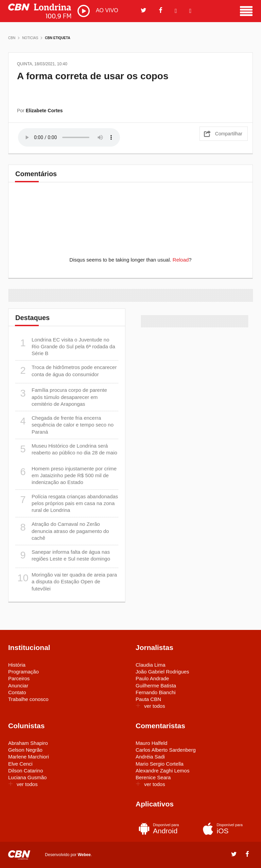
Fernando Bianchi (156, 692)
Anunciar (18, 686)
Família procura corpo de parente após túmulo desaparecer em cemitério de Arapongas (61, 397)
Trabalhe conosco (28, 699)
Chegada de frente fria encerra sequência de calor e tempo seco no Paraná (64, 425)
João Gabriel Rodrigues (162, 672)
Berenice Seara (153, 777)
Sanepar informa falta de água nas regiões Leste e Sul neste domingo (63, 555)
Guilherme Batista (156, 686)
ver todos (150, 706)
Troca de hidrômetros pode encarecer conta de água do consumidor (66, 371)
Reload (181, 260)
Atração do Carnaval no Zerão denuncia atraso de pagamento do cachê (62, 531)
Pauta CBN (148, 699)
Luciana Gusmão (27, 777)
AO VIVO (98, 11)
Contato (17, 692)
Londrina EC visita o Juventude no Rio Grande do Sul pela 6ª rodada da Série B (65, 346)
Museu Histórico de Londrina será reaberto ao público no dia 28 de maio (66, 449)
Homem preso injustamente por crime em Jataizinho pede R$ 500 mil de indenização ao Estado (66, 475)
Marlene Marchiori (29, 757)
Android (161, 829)
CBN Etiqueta (57, 38)
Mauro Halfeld (151, 743)
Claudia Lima (151, 665)
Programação (23, 672)
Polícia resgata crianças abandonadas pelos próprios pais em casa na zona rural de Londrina (67, 503)
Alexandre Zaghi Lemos (162, 771)
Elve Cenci (20, 764)
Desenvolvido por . (68, 854)
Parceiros (19, 678)
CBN (12, 38)
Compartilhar (229, 134)
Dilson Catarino (26, 771)
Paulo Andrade (152, 678)
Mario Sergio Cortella (160, 764)
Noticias (30, 38)
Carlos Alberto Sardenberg (166, 750)
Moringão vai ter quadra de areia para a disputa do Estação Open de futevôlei (66, 581)
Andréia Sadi (150, 757)
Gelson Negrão (25, 750)
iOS (225, 829)
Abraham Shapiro (28, 743)
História (17, 665)
